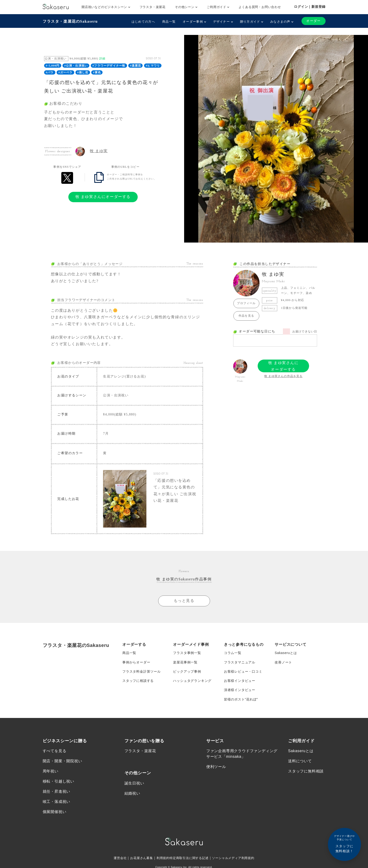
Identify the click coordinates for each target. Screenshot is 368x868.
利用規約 (161, 861)
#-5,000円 (53, 66)
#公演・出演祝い (76, 66)
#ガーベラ (66, 72)
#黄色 (97, 72)
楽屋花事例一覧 (185, 664)
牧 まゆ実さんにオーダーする (103, 197)
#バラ (50, 72)
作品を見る (246, 316)
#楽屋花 (135, 66)
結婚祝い (132, 796)
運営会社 (116, 861)
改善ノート (283, 664)
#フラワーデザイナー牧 (109, 66)
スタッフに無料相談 (306, 774)
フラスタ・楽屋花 (153, 7)
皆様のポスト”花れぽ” (241, 701)
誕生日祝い (134, 786)
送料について (300, 764)
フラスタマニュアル (240, 664)
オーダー (314, 21)
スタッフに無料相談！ (344, 844)
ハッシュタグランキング (192, 683)
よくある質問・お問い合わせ (260, 7)
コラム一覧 (233, 654)
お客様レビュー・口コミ (243, 673)
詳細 (102, 59)
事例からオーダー (136, 664)
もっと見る (184, 602)
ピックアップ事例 (187, 673)
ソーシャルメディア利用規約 (236, 861)
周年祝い (51, 774)
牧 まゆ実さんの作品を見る (283, 376)
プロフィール (246, 303)
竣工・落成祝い (57, 804)
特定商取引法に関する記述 (189, 861)
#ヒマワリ (153, 66)
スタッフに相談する (138, 683)
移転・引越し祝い (58, 784)
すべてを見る (55, 753)
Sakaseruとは (286, 654)
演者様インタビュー (240, 692)
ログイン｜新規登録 (310, 7)
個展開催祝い (55, 815)
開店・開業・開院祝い (62, 764)
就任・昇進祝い (57, 794)
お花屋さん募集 (139, 861)
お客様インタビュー (240, 683)
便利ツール (216, 769)
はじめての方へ (143, 22)
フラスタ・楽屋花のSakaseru (70, 21)
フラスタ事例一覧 (187, 654)
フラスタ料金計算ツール (142, 673)
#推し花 (83, 72)
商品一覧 (169, 22)
